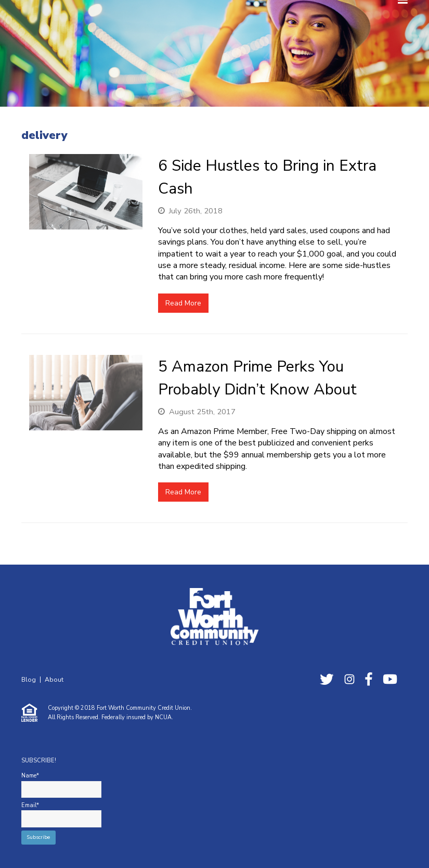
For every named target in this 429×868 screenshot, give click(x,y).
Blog (29, 680)
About (54, 680)
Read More (183, 303)
